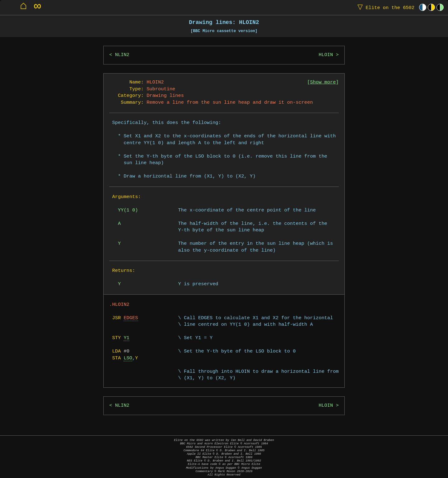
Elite (385, 7)
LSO (128, 358)
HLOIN (326, 55)
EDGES (131, 318)
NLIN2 (122, 55)
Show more (323, 82)
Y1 (126, 338)
